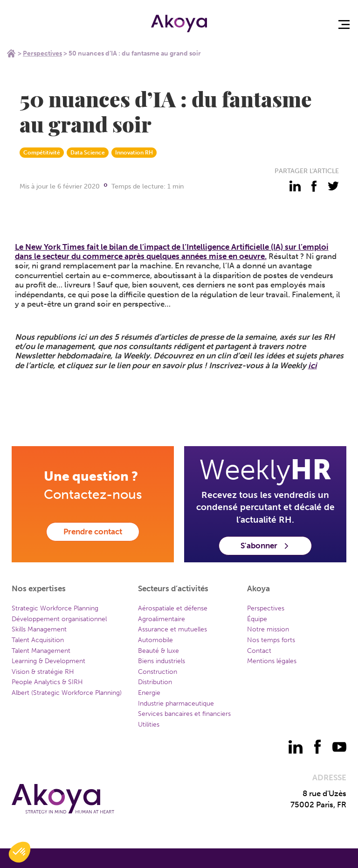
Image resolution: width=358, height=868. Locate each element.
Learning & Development (48, 661)
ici (313, 365)
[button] (20, 852)
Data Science (88, 153)
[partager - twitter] (333, 186)
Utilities (149, 724)
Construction (158, 672)
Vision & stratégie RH (43, 672)
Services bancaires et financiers (184, 714)
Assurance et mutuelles (172, 629)
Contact (259, 651)
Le (20, 247)
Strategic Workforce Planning (55, 608)
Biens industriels (162, 661)
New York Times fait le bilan (76, 247)
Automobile (155, 640)
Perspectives (42, 53)
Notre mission (268, 629)
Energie (149, 693)
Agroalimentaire (162, 619)
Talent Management (41, 651)
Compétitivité (42, 153)
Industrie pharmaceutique (176, 703)
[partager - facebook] (314, 186)
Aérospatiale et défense (173, 608)
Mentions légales (272, 661)
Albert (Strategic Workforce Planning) (67, 693)
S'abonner (265, 546)
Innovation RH (134, 153)
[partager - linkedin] (295, 186)
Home (11, 53)
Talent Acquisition (38, 640)
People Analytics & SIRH (47, 682)
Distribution (155, 682)
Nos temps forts (271, 640)
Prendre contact (93, 532)
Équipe (257, 619)
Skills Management (39, 629)
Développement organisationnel (59, 619)
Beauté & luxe (158, 651)
